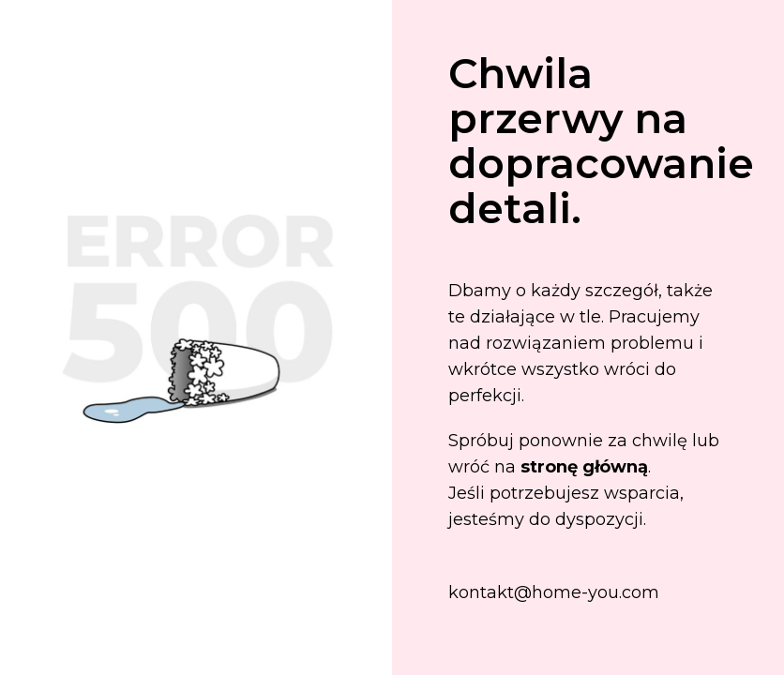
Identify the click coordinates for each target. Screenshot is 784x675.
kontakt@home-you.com (554, 592)
